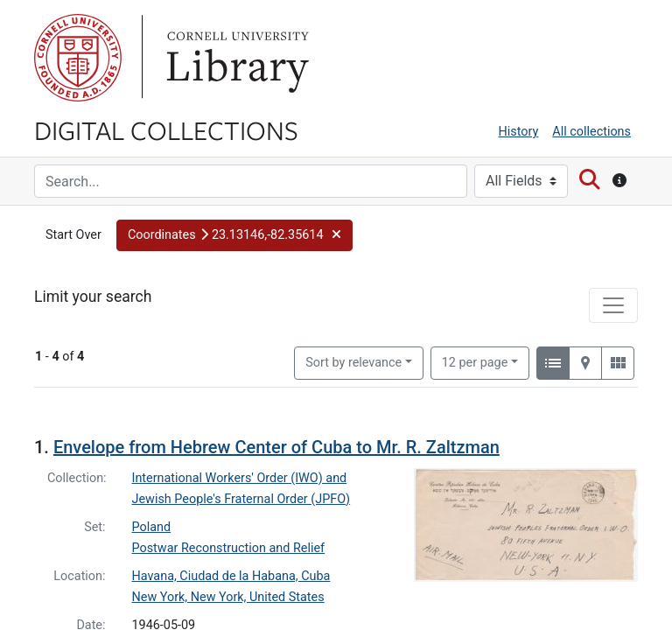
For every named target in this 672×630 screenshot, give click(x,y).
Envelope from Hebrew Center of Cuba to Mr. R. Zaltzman (276, 377)
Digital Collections (166, 129)
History (519, 132)
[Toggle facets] (613, 600)
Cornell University (78, 58)
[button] (234, 235)
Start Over (73, 235)
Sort (353, 293)
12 (475, 291)
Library (235, 58)
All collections (591, 132)
